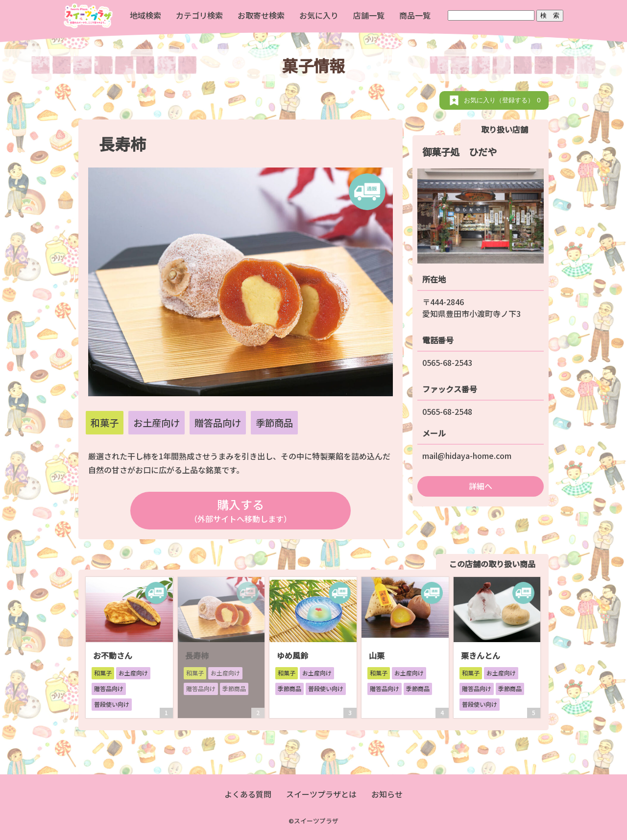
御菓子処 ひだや (459, 152)
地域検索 (145, 15)
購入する (240, 510)
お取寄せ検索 (261, 15)
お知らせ (387, 794)
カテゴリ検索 (199, 15)
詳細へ (481, 486)
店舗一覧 (369, 15)
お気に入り (319, 15)
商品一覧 (415, 15)
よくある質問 (248, 794)
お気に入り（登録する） (504, 100)
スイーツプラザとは (321, 794)
